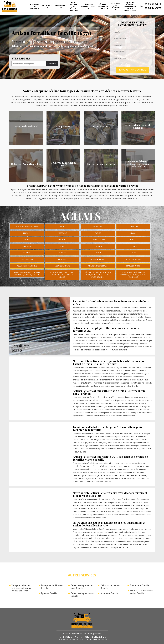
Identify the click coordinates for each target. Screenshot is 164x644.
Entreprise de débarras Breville (52, 587)
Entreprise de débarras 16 (116, 6)
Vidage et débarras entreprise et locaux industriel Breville (21, 588)
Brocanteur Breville (139, 585)
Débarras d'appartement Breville (83, 595)
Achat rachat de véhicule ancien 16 (74, 6)
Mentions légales (97, 640)
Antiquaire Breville (109, 593)
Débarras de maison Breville (110, 587)
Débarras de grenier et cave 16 (103, 6)
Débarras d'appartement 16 (88, 6)
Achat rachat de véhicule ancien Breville (142, 592)
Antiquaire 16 (47, 6)
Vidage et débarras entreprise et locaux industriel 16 (130, 6)
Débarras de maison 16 (35, 6)
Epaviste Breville (49, 593)
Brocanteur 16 (61, 6)
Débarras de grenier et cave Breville (82, 587)
